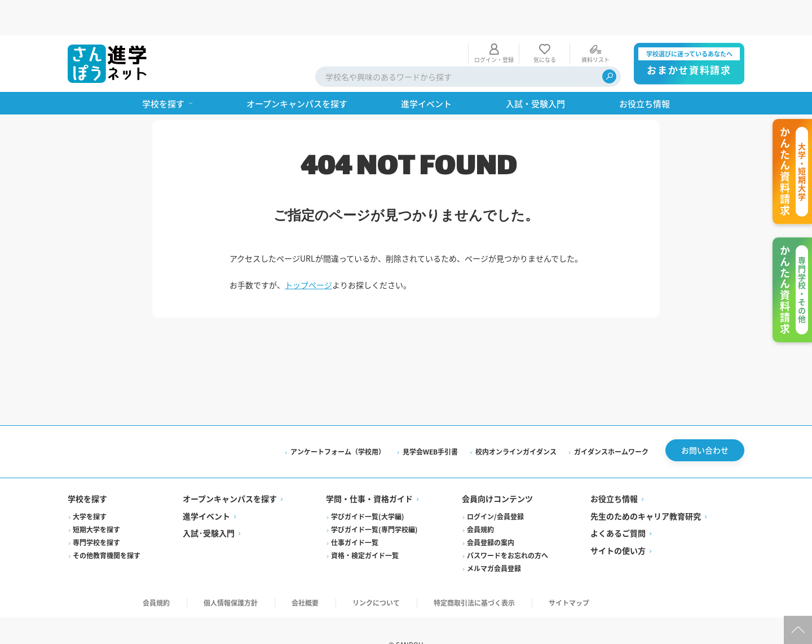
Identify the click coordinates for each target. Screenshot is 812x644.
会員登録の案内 (491, 512)
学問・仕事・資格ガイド (369, 469)
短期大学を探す (96, 499)
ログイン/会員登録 (495, 486)
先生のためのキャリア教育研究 (646, 486)
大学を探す (90, 486)
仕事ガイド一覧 (355, 512)
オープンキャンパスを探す (230, 469)
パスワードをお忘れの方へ (507, 525)
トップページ (308, 249)
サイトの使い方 (618, 521)
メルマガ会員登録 (494, 538)
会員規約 (480, 499)
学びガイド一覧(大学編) (368, 486)
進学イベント (206, 486)
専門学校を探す (96, 512)
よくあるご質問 (618, 503)
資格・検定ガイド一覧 (365, 525)
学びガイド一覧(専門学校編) (374, 499)
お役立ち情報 (614, 469)
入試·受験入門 (209, 503)
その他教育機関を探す (107, 525)
